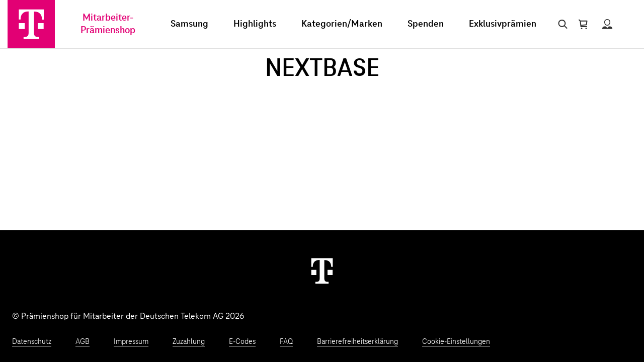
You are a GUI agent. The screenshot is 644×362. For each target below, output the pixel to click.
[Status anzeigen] (607, 24)
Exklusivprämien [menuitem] (503, 24)
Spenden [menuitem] (426, 24)
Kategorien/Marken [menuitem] (342, 24)
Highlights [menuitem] (255, 24)
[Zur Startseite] (31, 24)
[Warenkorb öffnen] (583, 24)
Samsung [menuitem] (189, 24)
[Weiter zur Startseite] (322, 270)
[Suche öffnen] (561, 24)
